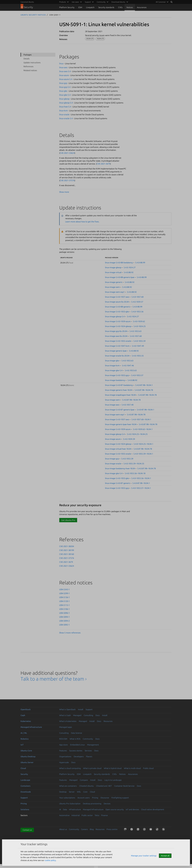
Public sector (87, 815)
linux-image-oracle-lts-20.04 (117, 356)
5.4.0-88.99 (140, 263)
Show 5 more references (70, 633)
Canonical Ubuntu (27, 2)
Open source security (115, 809)
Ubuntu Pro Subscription (70, 804)
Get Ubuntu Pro (68, 520)
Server (72, 792)
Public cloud (148, 768)
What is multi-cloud (132, 768)
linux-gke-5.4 (65, 95)
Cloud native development (153, 809)
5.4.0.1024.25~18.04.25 (137, 434)
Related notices (30, 70)
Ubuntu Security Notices (33, 15)
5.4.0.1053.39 (127, 459)
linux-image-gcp (112, 459)
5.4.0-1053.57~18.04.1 (141, 488)
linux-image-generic (114, 282)
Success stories (76, 751)
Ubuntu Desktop (28, 756)
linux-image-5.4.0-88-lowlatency (119, 263)
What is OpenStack (67, 709)
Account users (84, 798)
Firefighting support (120, 798)
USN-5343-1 (64, 589)
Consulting (88, 715)
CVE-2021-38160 (67, 554)
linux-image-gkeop (113, 267)
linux (61, 63)
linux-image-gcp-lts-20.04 (116, 331)
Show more (64, 192)
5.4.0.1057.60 (136, 336)
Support (89, 709)
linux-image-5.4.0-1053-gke (117, 312)
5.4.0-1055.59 (139, 341)
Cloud (23, 768)
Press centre (112, 829)
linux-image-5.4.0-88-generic (118, 307)
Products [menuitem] (63, 2)
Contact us (27, 830)
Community (88, 739)
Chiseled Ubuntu (86, 786)
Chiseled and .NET (104, 786)
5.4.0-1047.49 (138, 346)
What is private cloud (92, 768)
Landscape (25, 780)
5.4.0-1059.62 (139, 321)
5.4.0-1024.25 (140, 326)
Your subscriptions (67, 798)
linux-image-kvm (112, 365)
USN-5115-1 (64, 605)
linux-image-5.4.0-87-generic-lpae (120, 410)
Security (24, 774)
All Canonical (161, 2)
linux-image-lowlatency (115, 380)
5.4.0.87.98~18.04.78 (144, 390)
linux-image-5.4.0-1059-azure (118, 321)
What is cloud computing (70, 768)
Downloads (26, 792)
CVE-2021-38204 (67, 546)
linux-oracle (64, 114)
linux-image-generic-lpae (116, 351)
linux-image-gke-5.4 (114, 370)
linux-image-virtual (113, 272)
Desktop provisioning (92, 804)
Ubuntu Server (27, 762)
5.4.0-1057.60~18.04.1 (141, 419)
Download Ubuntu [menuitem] (118, 2)
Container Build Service (124, 786)
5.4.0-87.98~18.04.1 (144, 385)
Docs (98, 715)
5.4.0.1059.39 (129, 439)
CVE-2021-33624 (67, 153)
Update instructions (32, 63)
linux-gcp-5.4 (65, 87)
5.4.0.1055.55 (138, 356)
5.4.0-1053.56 (137, 312)
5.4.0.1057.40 (128, 405)
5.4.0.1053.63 (135, 331)
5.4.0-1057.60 (138, 297)
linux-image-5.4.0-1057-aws (117, 297)
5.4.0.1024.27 (130, 267)
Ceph (23, 715)
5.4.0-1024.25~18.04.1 (143, 444)
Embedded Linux (77, 745)
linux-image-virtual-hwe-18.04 (118, 449)
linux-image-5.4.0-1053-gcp (117, 375)
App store (63, 745)
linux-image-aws (112, 405)
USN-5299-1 (64, 593)
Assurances (142, 7)
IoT (22, 745)
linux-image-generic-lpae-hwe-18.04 (121, 424)
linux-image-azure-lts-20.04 (117, 302)
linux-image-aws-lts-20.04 (116, 336)
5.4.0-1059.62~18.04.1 (143, 429)
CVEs (120, 7)
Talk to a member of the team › (54, 679)
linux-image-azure (113, 439)
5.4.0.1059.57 (137, 302)
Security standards (106, 7)
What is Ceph (65, 715)
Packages (28, 55)
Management (93, 745)
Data (65, 809)
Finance (104, 815)
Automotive (64, 815)
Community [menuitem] (101, 2)
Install (81, 709)
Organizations (65, 756)
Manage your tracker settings (144, 856)
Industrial (76, 815)
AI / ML (24, 733)
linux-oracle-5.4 (66, 118)
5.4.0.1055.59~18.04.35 (134, 464)
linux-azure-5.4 (66, 79)
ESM (80, 7)
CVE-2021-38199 (67, 550)
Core (85, 792)
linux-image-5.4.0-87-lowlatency (119, 385)
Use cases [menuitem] (75, 2)
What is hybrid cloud (113, 768)
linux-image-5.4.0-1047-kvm (117, 346)
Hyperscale (64, 762)
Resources (108, 721)
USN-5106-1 (64, 609)
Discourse (105, 798)
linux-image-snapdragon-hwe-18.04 (120, 395)
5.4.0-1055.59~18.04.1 (143, 454)
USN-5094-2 (64, 621)
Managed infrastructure (31, 727)
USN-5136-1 (64, 597)
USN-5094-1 (64, 617)
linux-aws (63, 67)
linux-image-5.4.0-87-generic (118, 483)
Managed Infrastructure (93, 809)
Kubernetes (26, 721)
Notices (130, 7)
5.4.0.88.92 (129, 272)
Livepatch (90, 7)
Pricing (95, 798)
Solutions (25, 809)
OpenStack (26, 709)
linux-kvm (63, 111)
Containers (25, 786)
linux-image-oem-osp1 (115, 292)
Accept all (165, 856)
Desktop (63, 792)
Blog (92, 829)
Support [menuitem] (88, 2)
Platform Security (67, 7)
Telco (97, 815)
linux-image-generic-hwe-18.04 (119, 390)
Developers (79, 756)
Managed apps (66, 727)
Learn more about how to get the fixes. (82, 222)
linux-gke (63, 91)
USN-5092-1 (64, 625)
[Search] (171, 2)
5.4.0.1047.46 (128, 365)
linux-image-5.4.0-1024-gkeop (118, 326)
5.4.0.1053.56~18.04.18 (135, 473)
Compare (84, 780)
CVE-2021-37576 (67, 180)
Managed (77, 715)
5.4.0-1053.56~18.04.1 (141, 478)
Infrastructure (75, 809)
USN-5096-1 (64, 613)
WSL (79, 792)
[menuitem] (162, 2)
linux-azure (64, 75)
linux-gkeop (64, 99)
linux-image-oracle (113, 464)
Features (63, 751)
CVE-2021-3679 (103, 164)
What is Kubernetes (68, 721)
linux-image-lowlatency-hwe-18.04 (120, 468)
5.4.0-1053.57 (137, 375)
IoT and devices (132, 809)
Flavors (89, 756)
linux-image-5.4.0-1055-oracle (118, 341)
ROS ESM (63, 739)
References (28, 66)
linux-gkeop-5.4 (66, 103)
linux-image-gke (112, 361)
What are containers (68, 786)
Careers (84, 829)
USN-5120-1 (64, 601)
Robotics (25, 739)
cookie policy (50, 860)
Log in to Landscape (113, 780)
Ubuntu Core (26, 751)
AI (60, 809)
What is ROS (75, 739)
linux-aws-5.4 (65, 71)
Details (27, 59)
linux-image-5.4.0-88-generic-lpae (120, 277)
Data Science (77, 733)
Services (88, 751)
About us (63, 829)
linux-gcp (63, 83)
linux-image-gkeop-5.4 (115, 316)
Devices (107, 804)
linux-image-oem (112, 287)
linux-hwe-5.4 (65, 107)
